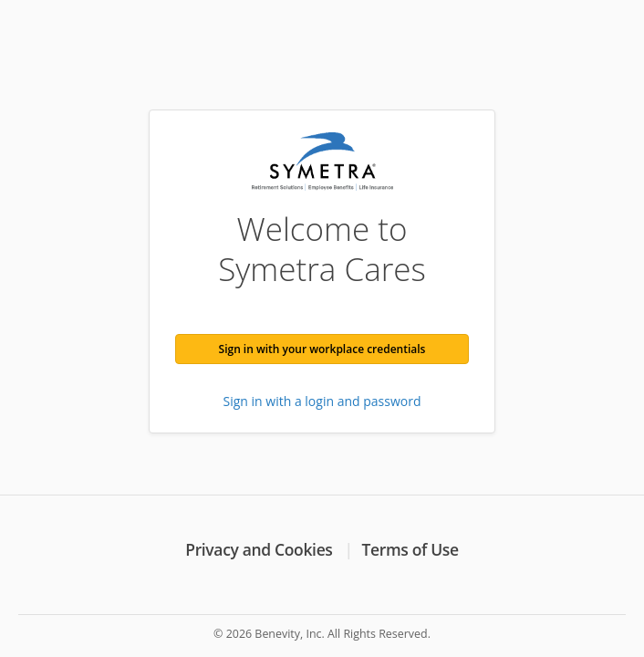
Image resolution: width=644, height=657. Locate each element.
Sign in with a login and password (322, 401)
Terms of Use (410, 549)
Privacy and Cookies (259, 549)
